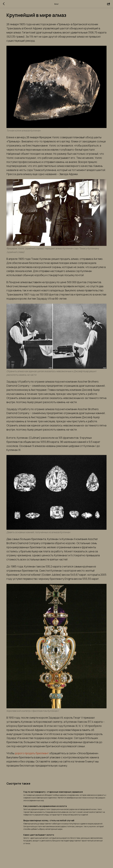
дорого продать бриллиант (35, 759)
